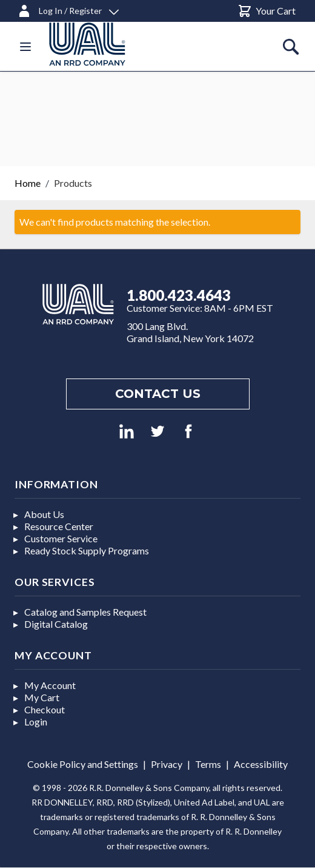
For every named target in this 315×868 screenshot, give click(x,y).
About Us (44, 514)
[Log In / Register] (68, 9)
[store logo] (102, 44)
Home (28, 183)
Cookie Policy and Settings (83, 764)
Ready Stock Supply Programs (87, 550)
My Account (50, 685)
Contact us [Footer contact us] (158, 394)
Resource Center (59, 526)
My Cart (42, 697)
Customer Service (61, 538)
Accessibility (261, 764)
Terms (208, 764)
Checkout (45, 709)
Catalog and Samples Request (85, 612)
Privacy (167, 764)
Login (36, 722)
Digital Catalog (56, 624)
